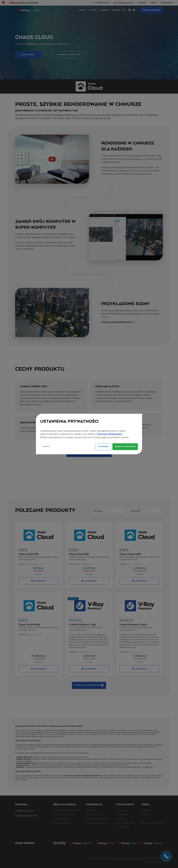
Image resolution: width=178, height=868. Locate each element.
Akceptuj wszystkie (125, 447)
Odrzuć (46, 447)
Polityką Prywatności (110, 434)
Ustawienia (103, 447)
